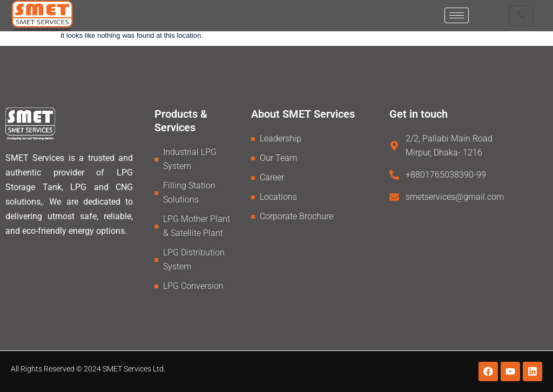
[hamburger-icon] (457, 15)
